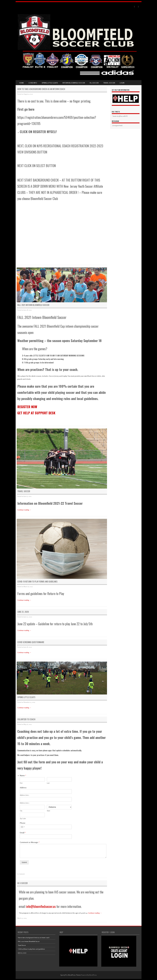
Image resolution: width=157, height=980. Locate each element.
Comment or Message (30, 842)
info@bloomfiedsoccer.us (41, 906)
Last (48, 783)
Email (23, 833)
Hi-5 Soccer (94, 83)
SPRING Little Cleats (50, 83)
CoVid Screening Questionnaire (31, 642)
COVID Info (33, 83)
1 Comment (21, 874)
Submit (24, 862)
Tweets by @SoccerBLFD (120, 116)
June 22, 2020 (23, 612)
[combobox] (23, 827)
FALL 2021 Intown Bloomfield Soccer (33, 305)
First (21, 783)
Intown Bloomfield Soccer (74, 83)
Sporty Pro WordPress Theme (71, 975)
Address (23, 788)
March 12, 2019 (22, 918)
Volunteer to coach (26, 719)
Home (22, 83)
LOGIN (122, 83)
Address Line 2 (24, 803)
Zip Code (23, 819)
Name (23, 775)
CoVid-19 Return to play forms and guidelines (37, 582)
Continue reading (24, 510)
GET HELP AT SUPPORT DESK (36, 413)
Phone (23, 823)
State (48, 811)
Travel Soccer (109, 83)
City (21, 811)
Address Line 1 (24, 795)
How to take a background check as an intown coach (41, 89)
